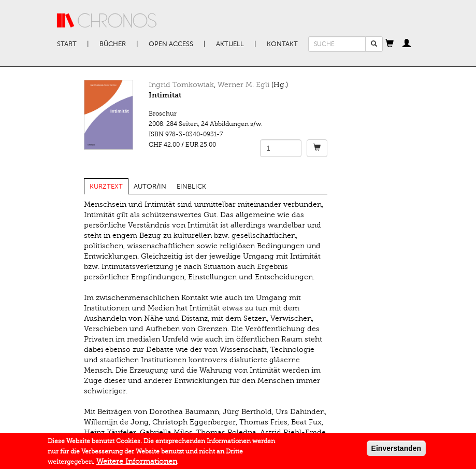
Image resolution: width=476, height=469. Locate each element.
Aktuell (230, 44)
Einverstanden (396, 450)
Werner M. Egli (243, 85)
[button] (390, 44)
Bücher (113, 44)
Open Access (171, 44)
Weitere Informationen (137, 464)
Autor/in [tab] (150, 187)
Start (67, 44)
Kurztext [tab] (106, 187)
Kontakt (282, 44)
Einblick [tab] (191, 187)
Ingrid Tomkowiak (181, 85)
